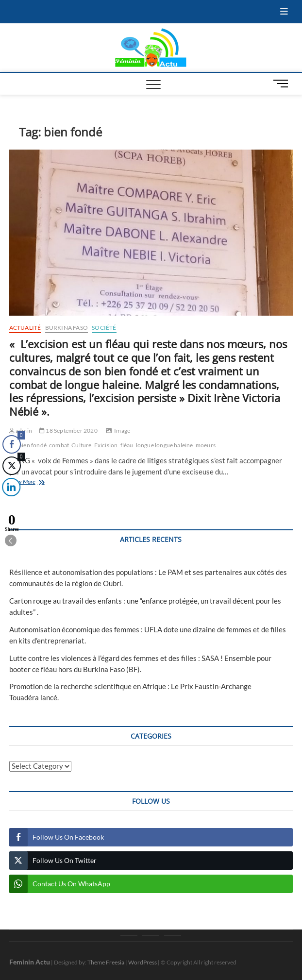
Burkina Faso (67, 328)
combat (59, 445)
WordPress (143, 962)
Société (104, 328)
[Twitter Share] (11, 466)
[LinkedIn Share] (10, 487)
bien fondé (33, 445)
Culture (81, 445)
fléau (127, 445)
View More (41, 482)
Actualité (25, 328)
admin (21, 431)
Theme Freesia (106, 962)
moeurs (206, 445)
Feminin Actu (30, 962)
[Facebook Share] (12, 444)
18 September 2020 (68, 431)
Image (122, 431)
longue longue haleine (165, 445)
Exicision (106, 445)
